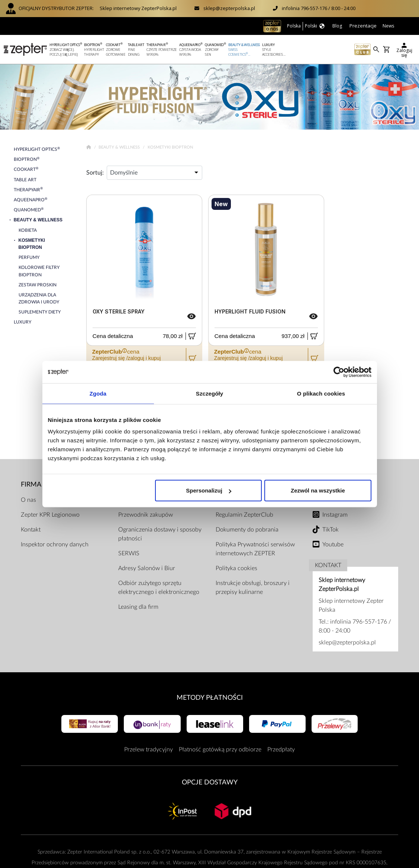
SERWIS (129, 553)
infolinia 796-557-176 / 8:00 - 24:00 (319, 8)
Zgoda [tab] (98, 393)
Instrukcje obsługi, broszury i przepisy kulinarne (253, 588)
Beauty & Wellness (120, 147)
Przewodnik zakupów (146, 515)
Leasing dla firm (138, 607)
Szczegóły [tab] (209, 393)
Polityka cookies (236, 568)
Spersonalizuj (209, 490)
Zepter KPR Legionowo (50, 515)
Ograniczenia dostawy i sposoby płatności (160, 534)
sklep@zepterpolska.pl (229, 8)
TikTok (331, 530)
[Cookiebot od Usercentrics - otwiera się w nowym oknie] (339, 372)
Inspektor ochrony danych (55, 544)
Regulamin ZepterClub (244, 515)
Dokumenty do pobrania (247, 530)
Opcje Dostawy (210, 782)
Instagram (335, 515)
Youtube (333, 544)
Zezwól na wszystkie (318, 490)
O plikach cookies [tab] (321, 393)
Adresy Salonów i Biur (147, 568)
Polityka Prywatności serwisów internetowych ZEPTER (255, 549)
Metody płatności (210, 698)
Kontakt (31, 530)
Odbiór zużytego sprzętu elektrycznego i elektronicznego (159, 588)
